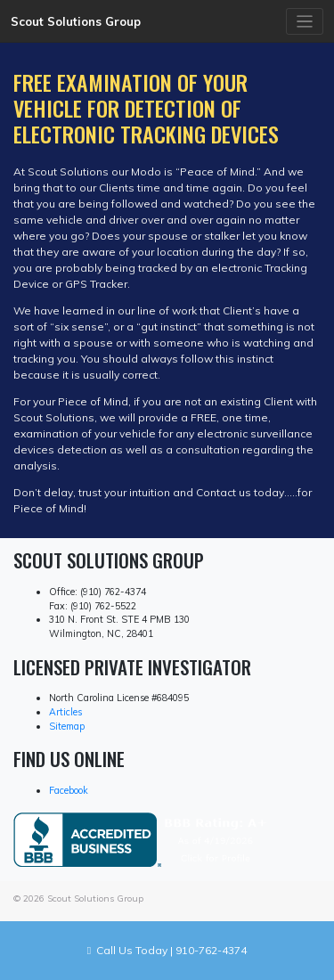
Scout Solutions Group (76, 21)
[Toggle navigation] (305, 22)
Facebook (69, 790)
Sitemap (67, 726)
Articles (65, 712)
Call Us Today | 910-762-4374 (167, 950)
